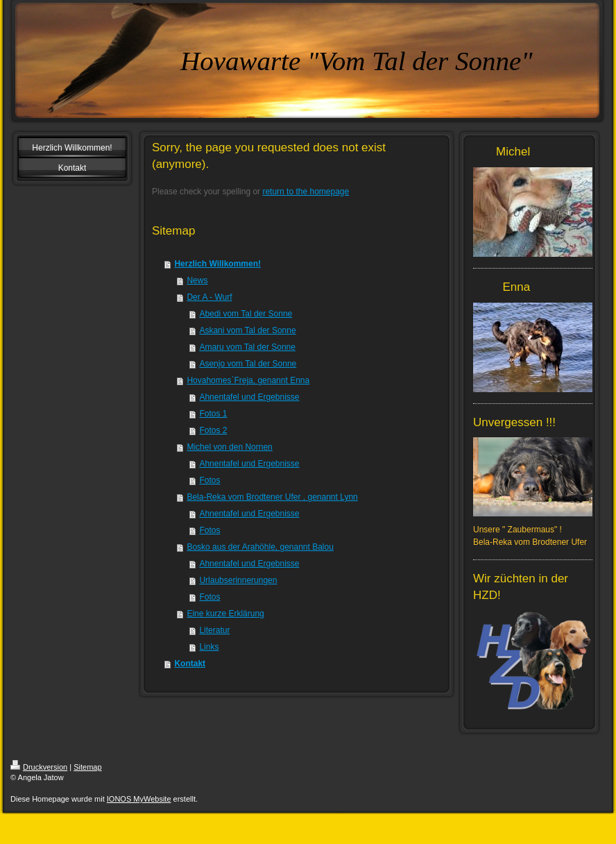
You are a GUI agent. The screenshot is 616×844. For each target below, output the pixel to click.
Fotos (209, 480)
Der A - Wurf (209, 297)
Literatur (214, 630)
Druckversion (39, 767)
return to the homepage (306, 192)
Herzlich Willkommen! (217, 264)
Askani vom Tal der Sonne (247, 330)
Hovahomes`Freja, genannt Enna (248, 380)
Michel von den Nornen (229, 447)
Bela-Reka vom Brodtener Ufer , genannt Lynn (272, 497)
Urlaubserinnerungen (238, 580)
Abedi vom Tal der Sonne (246, 314)
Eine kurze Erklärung (225, 614)
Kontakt (190, 664)
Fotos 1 (213, 414)
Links (209, 647)
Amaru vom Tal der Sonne (247, 347)
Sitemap (87, 767)
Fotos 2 (213, 430)
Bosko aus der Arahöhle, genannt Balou (260, 547)
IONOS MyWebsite (139, 799)
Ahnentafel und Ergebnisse (249, 397)
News (197, 280)
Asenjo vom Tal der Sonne (248, 364)
